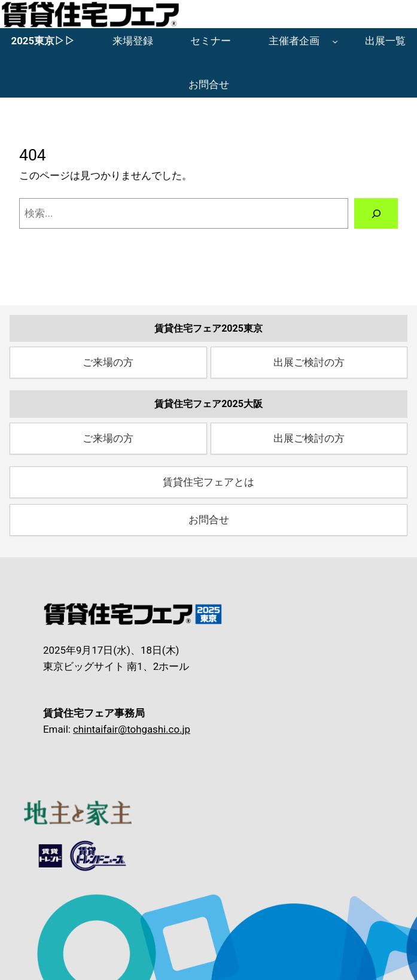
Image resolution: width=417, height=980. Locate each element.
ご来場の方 (108, 362)
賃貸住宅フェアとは (208, 482)
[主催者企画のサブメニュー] (335, 41)
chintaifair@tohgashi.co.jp (132, 729)
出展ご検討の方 (309, 362)
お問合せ (209, 520)
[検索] (376, 213)
